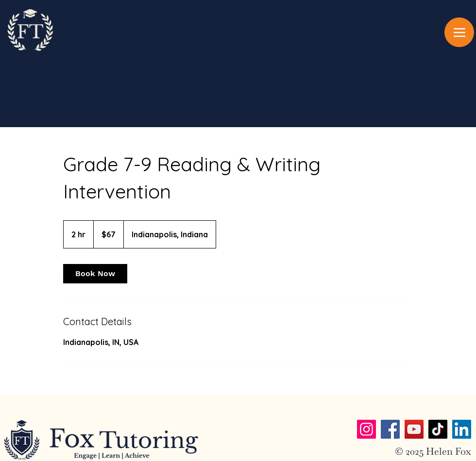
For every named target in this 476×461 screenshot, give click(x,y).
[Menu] (459, 32)
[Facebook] (390, 429)
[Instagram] (366, 429)
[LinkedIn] (462, 429)
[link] (95, 274)
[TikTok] (438, 429)
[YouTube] (414, 429)
